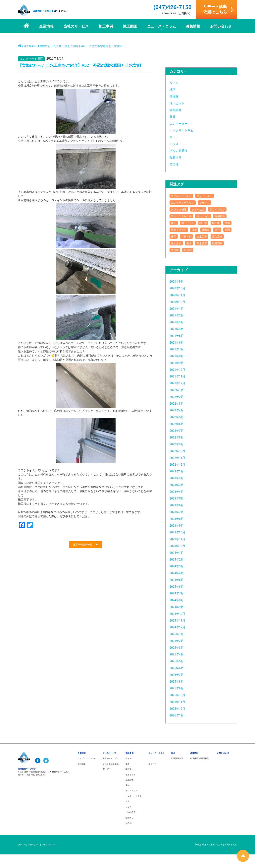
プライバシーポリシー (30, 858)
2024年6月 (178, 600)
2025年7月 (178, 688)
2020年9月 (178, 295)
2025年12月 (179, 722)
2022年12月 (179, 478)
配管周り (177, 157)
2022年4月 (178, 424)
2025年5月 (178, 674)
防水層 (195, 264)
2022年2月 (178, 410)
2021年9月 (178, 376)
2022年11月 (179, 471)
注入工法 (216, 250)
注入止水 (178, 257)
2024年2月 (178, 573)
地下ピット (178, 103)
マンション (179, 223)
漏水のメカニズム (111, 772)
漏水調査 (177, 110)
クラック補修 (181, 209)
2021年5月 (178, 349)
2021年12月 (179, 397)
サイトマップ (54, 858)
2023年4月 (178, 505)
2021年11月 (179, 390)
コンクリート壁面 (184, 130)
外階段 (176, 243)
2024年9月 (178, 620)
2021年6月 (178, 356)
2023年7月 (178, 525)
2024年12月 (179, 641)
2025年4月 (178, 668)
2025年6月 (178, 681)
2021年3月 (178, 335)
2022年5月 (178, 430)
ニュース (152, 777)
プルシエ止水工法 (209, 216)
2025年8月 (178, 695)
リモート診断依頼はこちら (215, 9)
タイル (175, 83)
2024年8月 (178, 613)
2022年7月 (178, 444)
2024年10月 (179, 627)
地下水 (214, 230)
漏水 (193, 257)
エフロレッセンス (184, 196)
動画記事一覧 (177, 772)
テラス (175, 144)
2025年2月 (178, 654)
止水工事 (197, 250)
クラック (213, 202)
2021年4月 (178, 342)
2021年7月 (178, 363)
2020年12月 (179, 315)
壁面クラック (193, 236)
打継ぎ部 (178, 250)
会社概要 (82, 777)
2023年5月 (178, 512)
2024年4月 (178, 586)
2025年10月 (179, 708)
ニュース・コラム (156, 767)
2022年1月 (178, 403)
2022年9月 (178, 458)
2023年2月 (178, 491)
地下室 (198, 230)
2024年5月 (178, 593)
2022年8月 (178, 451)
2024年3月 (178, 580)
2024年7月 (178, 607)
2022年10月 (179, 464)
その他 (175, 164)
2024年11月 (179, 634)
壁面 (175, 236)
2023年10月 (179, 546)
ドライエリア (181, 216)
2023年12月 (179, 559)
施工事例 (30, 46)
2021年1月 (178, 322)
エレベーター (180, 123)
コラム (151, 772)
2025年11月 (179, 715)
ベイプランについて (87, 772)
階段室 (175, 96)
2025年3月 (178, 661)
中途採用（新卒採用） (200, 772)
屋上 (173, 137)
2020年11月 (179, 308)
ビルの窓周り (180, 150)
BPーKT (106, 783)
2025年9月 (178, 702)
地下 (173, 89)
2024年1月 (178, 566)
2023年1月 (178, 485)
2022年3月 (178, 417)
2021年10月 (179, 383)
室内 (203, 243)
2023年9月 (178, 539)
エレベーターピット (186, 202)
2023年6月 (178, 519)
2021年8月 (178, 369)
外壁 (212, 236)
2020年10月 (179, 302)
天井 (173, 117)
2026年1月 (178, 729)
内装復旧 (200, 223)
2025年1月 (178, 647)
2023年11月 (179, 552)
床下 (215, 243)
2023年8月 (178, 532)
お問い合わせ (223, 767)
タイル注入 (205, 209)
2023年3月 (178, 498)
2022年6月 (178, 437)
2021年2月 (178, 329)
